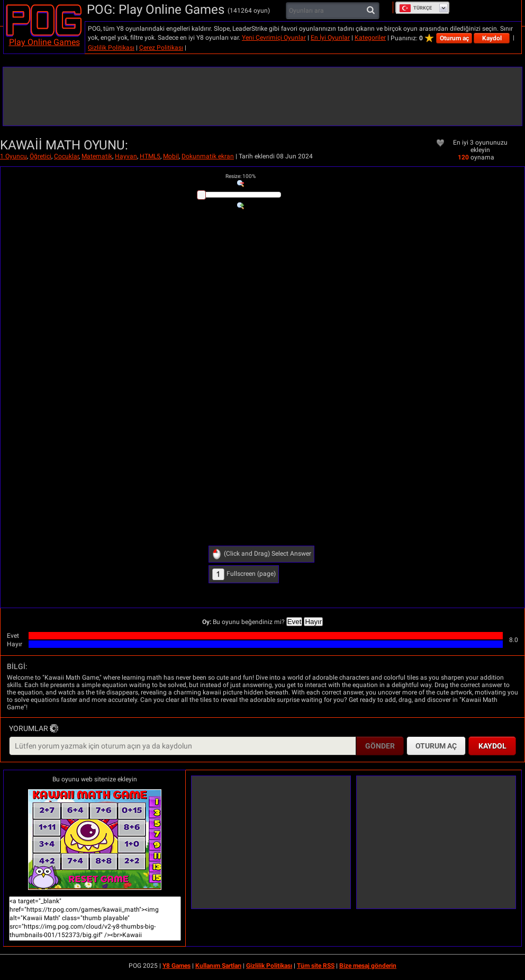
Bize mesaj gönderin (368, 966)
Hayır (313, 622)
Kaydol (492, 38)
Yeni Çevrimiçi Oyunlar (274, 38)
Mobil (171, 156)
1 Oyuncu (13, 156)
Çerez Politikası (161, 48)
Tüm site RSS (316, 966)
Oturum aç (454, 38)
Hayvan (126, 156)
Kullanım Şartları (218, 966)
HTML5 (150, 156)
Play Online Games (44, 42)
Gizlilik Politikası (111, 48)
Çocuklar (66, 156)
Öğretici (40, 156)
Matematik (97, 156)
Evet (295, 622)
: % (241, 176)
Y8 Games (176, 966)
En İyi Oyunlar (330, 38)
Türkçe (415, 8)
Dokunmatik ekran (208, 156)
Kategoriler (370, 38)
